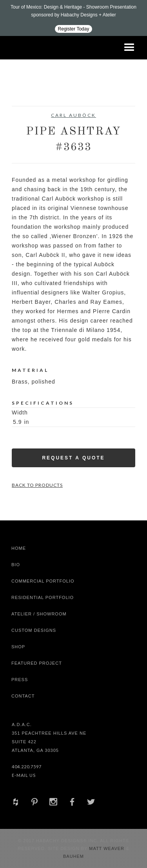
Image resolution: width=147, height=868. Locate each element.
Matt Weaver (107, 848)
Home (19, 548)
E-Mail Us (24, 775)
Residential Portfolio (43, 597)
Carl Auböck (73, 115)
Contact (23, 696)
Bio (16, 565)
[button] (129, 48)
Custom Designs (34, 630)
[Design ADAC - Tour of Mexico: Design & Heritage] (73, 18)
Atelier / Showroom (39, 614)
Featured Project (37, 663)
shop (18, 647)
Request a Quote (73, 458)
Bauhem (73, 856)
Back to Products (37, 485)
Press (20, 680)
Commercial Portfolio (43, 581)
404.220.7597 (27, 767)
